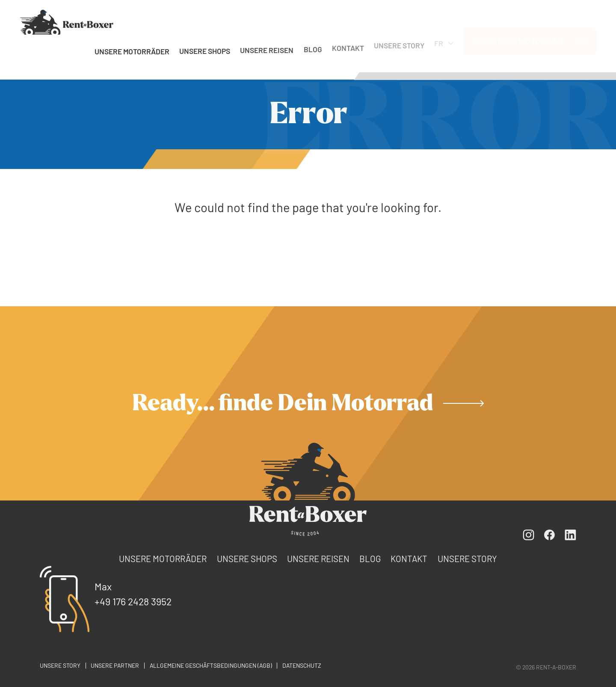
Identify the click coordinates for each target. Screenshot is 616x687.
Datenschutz (302, 665)
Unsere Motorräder (132, 51)
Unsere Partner (115, 665)
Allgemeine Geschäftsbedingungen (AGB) (211, 665)
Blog (313, 47)
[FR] (67, 22)
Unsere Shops (205, 50)
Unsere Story (399, 42)
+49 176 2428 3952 (133, 601)
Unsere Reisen (267, 49)
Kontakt (348, 44)
